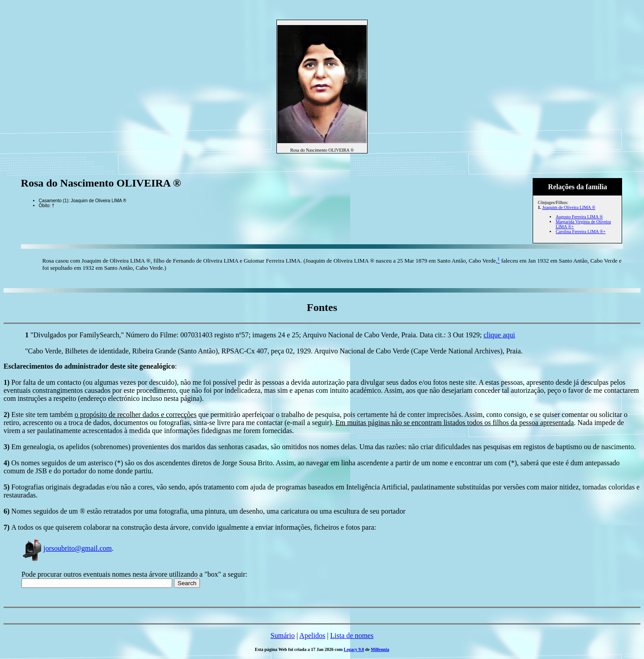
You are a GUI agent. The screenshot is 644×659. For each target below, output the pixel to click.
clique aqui (499, 335)
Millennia (380, 649)
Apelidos (312, 636)
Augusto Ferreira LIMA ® (579, 217)
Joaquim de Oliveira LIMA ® (569, 207)
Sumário (283, 636)
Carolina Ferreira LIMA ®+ (580, 232)
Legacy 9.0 (354, 649)
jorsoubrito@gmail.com (67, 548)
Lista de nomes (352, 636)
